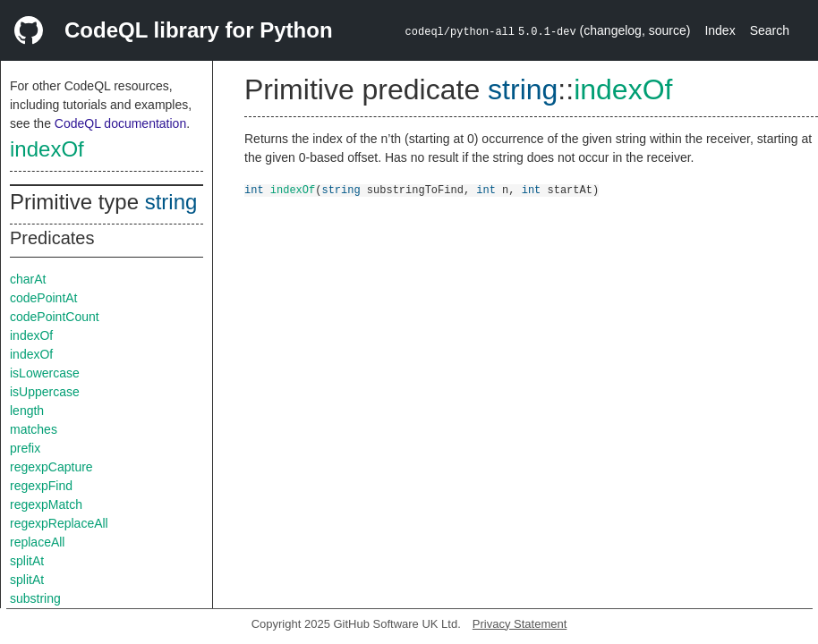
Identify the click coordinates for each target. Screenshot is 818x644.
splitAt (27, 561)
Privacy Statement (520, 624)
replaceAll (37, 542)
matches (34, 429)
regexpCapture (51, 467)
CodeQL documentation (120, 123)
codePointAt (44, 298)
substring (35, 598)
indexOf (47, 149)
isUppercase (45, 392)
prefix (25, 448)
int (254, 189)
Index (720, 30)
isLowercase (45, 373)
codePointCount (55, 317)
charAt (28, 279)
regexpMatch (46, 504)
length (27, 411)
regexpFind (41, 486)
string (171, 202)
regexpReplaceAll (59, 523)
